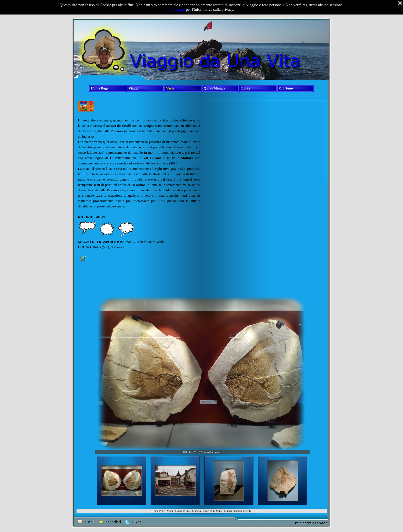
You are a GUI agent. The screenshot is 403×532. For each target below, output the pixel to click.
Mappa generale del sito (238, 511)
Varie (179, 511)
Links (206, 511)
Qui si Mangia (193, 511)
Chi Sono (217, 511)
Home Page (158, 511)
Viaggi (170, 511)
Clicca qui (177, 9)
